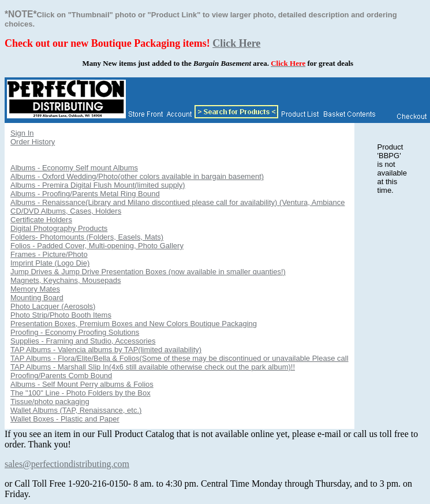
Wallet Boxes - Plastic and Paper (65, 419)
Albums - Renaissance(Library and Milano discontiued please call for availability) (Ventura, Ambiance (178, 202)
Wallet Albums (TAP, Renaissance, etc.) (76, 410)
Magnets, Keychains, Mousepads (66, 280)
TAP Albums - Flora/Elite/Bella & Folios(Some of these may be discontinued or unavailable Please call (180, 358)
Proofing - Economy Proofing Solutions (75, 332)
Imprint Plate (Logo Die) (50, 263)
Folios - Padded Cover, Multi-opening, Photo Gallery (97, 246)
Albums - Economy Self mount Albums (74, 168)
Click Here (236, 43)
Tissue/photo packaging (50, 402)
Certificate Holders (41, 220)
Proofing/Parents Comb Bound (61, 376)
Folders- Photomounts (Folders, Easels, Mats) (87, 237)
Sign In (22, 133)
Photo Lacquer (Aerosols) (53, 306)
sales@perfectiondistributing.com (67, 464)
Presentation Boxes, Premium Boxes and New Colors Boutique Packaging (134, 324)
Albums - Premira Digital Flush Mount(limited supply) (98, 185)
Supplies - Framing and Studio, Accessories (83, 341)
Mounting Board (37, 298)
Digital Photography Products (59, 228)
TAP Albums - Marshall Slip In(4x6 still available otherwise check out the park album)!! (153, 367)
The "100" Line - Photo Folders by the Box (81, 393)
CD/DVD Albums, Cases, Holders (66, 211)
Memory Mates (35, 289)
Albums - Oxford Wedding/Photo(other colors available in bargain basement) (137, 176)
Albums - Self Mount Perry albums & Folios (82, 384)
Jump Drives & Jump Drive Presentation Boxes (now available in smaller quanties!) (148, 272)
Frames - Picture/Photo (49, 254)
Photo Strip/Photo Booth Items (61, 315)
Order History (33, 142)
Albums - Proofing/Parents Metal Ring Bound (85, 194)
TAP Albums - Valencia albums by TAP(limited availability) (106, 350)
